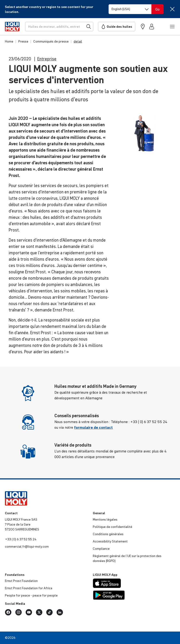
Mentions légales (105, 519)
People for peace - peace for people (31, 595)
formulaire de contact (93, 427)
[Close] (172, 9)
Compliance (101, 549)
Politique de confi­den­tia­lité (112, 527)
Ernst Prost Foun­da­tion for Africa (29, 588)
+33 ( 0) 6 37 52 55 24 (21, 539)
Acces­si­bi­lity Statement (110, 541)
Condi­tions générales (108, 534)
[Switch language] (130, 9)
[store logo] (12, 27)
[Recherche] (59, 27)
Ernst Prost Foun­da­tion (21, 581)
